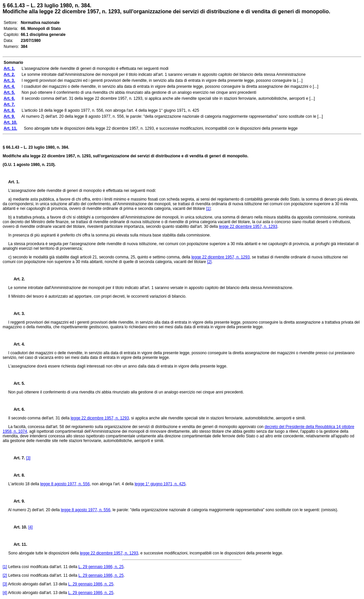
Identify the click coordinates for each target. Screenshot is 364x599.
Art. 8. (17, 475)
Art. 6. (17, 409)
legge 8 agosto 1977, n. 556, (86, 510)
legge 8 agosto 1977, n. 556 (65, 484)
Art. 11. (18, 544)
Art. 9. (17, 501)
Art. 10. (18, 527)
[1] (208, 209)
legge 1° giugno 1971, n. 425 (160, 484)
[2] (209, 262)
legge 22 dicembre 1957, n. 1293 (248, 226)
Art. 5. (17, 383)
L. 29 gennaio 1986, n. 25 (101, 567)
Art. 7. (17, 458)
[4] (30, 527)
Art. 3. (17, 314)
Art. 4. (17, 344)
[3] (28, 458)
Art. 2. (17, 279)
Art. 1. (14, 182)
